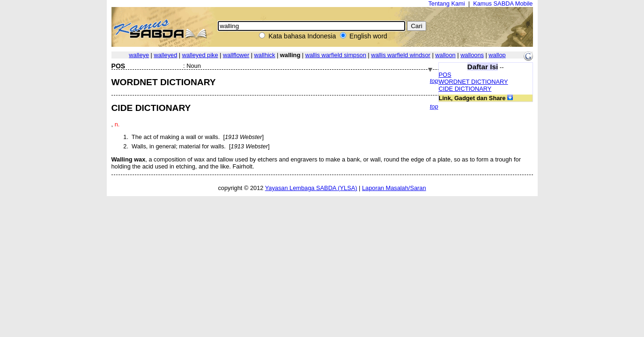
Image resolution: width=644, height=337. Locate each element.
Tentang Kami (446, 4)
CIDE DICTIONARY (465, 89)
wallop (497, 55)
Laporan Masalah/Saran (394, 188)
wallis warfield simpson (336, 55)
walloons (472, 55)
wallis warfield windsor (401, 55)
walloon (445, 55)
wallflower (236, 55)
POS (445, 75)
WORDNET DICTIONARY (474, 82)
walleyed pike (200, 55)
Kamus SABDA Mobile (503, 4)
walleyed (165, 55)
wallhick (265, 55)
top (434, 81)
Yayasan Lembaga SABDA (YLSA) (311, 188)
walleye (139, 55)
